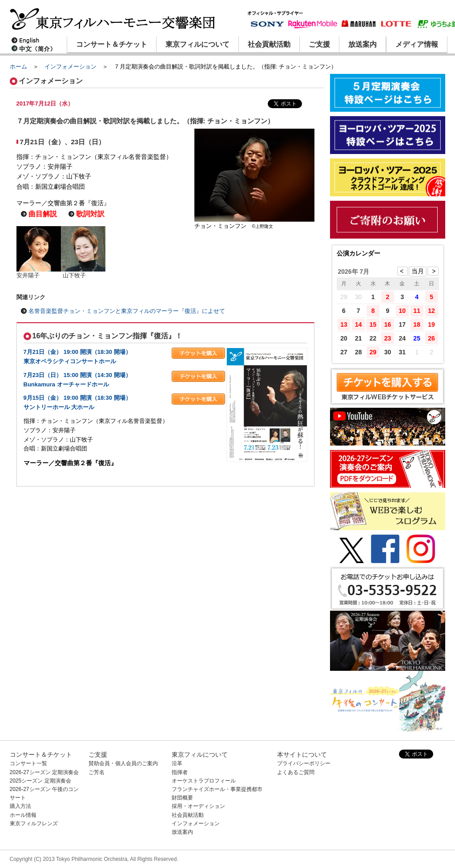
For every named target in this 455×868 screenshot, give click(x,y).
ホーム (18, 67)
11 (417, 311)
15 (373, 324)
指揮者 (180, 772)
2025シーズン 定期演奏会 (40, 781)
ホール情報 (23, 815)
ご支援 (319, 44)
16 (388, 324)
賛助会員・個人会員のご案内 (123, 763)
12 (431, 311)
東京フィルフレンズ (34, 823)
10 (403, 311)
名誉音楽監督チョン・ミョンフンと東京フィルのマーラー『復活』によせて (127, 311)
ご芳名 (97, 772)
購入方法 (20, 806)
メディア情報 (417, 44)
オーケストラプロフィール (204, 781)
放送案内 (362, 44)
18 (417, 324)
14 (358, 324)
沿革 (177, 763)
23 (388, 338)
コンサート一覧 (28, 763)
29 (373, 352)
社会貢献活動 (269, 44)
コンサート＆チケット (112, 44)
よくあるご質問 (296, 772)
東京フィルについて (197, 44)
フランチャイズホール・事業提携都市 (217, 789)
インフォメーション (70, 67)
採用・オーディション (198, 806)
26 (431, 338)
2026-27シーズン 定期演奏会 (44, 772)
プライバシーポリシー (304, 763)
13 (344, 324)
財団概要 (182, 798)
